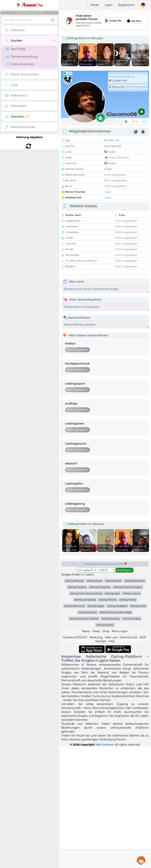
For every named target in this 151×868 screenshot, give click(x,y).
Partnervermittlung (22, 57)
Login (109, 5)
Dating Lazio (112, 593)
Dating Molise (128, 600)
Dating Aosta (95, 581)
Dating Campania (100, 587)
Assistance (141, 860)
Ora (29, 5)
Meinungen (120, 631)
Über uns (111, 637)
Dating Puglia (96, 606)
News (86, 631)
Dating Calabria (77, 587)
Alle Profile (15, 49)
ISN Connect (105, 745)
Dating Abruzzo (75, 581)
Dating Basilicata (135, 581)
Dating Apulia (114, 581)
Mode (92, 5)
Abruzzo (123, 157)
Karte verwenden (20, 64)
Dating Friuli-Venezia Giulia (86, 593)
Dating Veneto (105, 625)
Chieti (112, 157)
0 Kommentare (137, 87)
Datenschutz (128, 637)
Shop (106, 631)
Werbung (96, 637)
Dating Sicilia (138, 606)
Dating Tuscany (111, 619)
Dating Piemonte (74, 606)
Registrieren (127, 5)
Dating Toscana (88, 612)
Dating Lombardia (85, 600)
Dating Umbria (132, 619)
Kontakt (101, 641)
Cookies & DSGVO (75, 637)
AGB (142, 637)
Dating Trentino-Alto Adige (116, 612)
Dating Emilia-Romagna (128, 587)
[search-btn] (52, 20)
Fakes (96, 631)
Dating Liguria (132, 593)
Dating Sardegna (117, 606)
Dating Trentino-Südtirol (84, 619)
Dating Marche (108, 600)
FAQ (111, 641)
